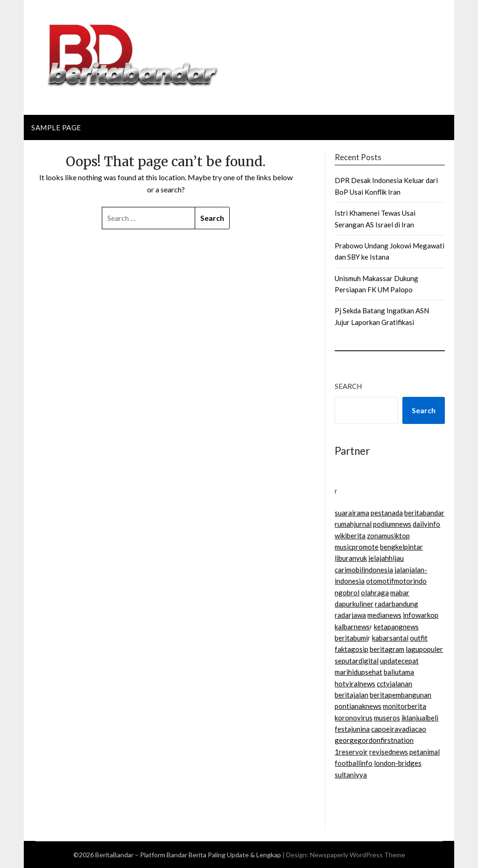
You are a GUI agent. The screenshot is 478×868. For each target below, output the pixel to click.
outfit (419, 638)
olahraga (375, 593)
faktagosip (351, 649)
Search (348, 386)
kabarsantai (390, 638)
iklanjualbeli (420, 718)
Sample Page (56, 127)
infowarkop (421, 615)
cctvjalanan (394, 684)
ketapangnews (396, 627)
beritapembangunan (401, 695)
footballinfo (354, 763)
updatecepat (399, 661)
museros (387, 718)
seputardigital (357, 661)
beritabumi (351, 638)
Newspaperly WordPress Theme (358, 855)
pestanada (387, 513)
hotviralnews (355, 684)
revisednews (389, 752)
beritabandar (424, 513)
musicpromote (357, 547)
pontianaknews (358, 706)
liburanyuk (351, 558)
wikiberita (350, 536)
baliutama (399, 672)
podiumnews (392, 524)
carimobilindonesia (364, 570)
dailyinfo (426, 524)
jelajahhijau (386, 558)
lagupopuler (424, 649)
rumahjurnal (353, 524)
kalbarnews (352, 627)
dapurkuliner (354, 604)
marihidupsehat (358, 672)
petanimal (425, 752)
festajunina (352, 729)
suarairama (352, 513)
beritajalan (351, 695)
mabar (400, 593)
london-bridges (398, 763)
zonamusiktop (388, 536)
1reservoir (351, 752)
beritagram (387, 649)
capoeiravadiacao (399, 729)
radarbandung (397, 604)
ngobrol (347, 593)
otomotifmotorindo (396, 581)
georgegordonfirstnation (374, 740)
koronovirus (354, 718)
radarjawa (350, 615)
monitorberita (404, 706)
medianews (384, 615)
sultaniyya (351, 775)
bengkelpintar (401, 547)
